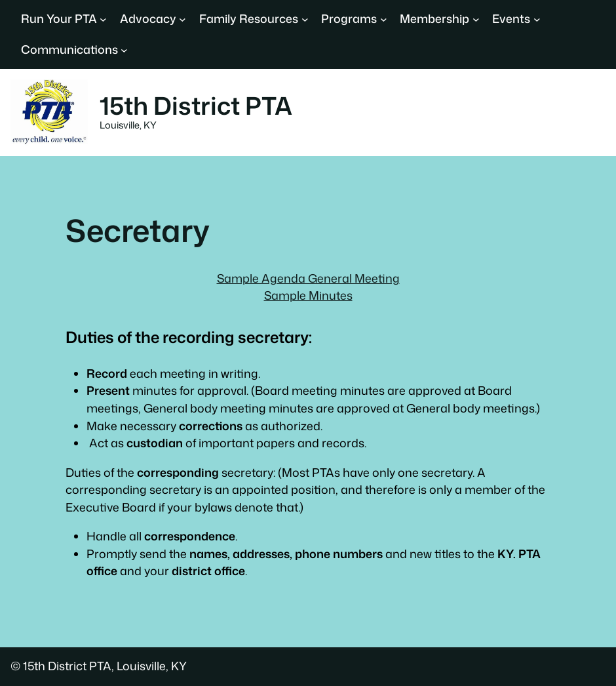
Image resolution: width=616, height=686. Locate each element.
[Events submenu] (537, 19)
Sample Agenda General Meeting (308, 278)
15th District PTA (196, 105)
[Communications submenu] (124, 50)
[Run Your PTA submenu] (103, 19)
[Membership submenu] (476, 19)
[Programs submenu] (384, 19)
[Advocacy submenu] (183, 19)
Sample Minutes (308, 295)
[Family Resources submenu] (305, 19)
